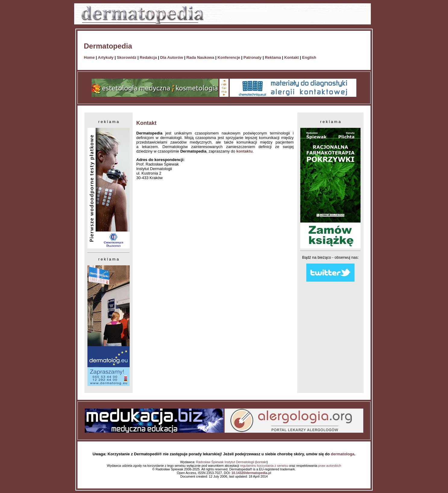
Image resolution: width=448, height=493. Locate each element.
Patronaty (253, 57)
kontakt (262, 462)
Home (89, 57)
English (309, 57)
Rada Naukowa (200, 57)
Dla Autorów (172, 57)
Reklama (273, 57)
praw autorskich (330, 466)
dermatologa (342, 454)
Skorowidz (126, 57)
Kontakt (292, 57)
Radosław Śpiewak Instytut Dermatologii (225, 462)
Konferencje (229, 57)
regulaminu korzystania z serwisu (264, 466)
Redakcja (148, 57)
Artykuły (106, 57)
